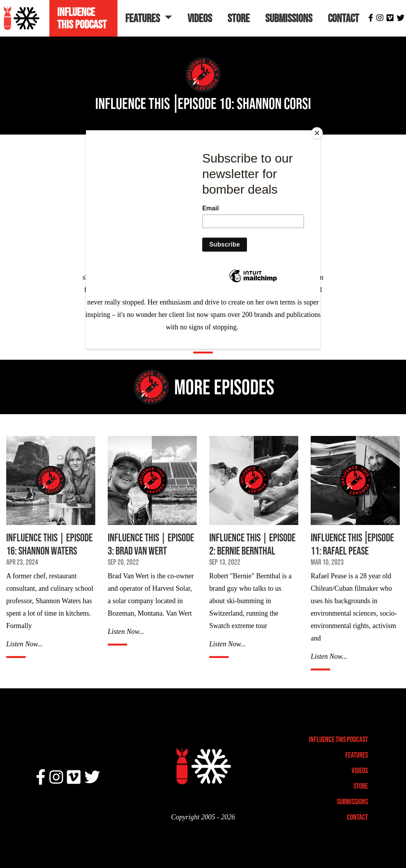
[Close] (318, 132)
